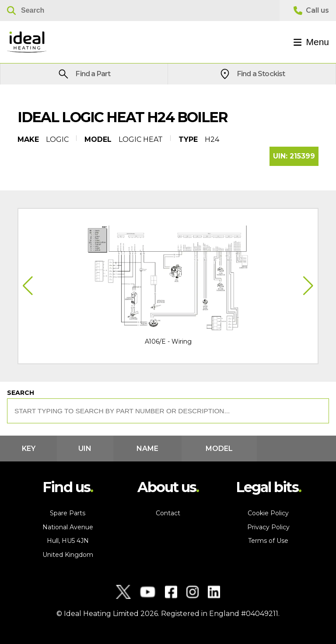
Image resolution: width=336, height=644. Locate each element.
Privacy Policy (268, 527)
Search (21, 393)
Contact (168, 513)
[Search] (140, 11)
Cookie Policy (268, 513)
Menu (311, 42)
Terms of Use (268, 541)
